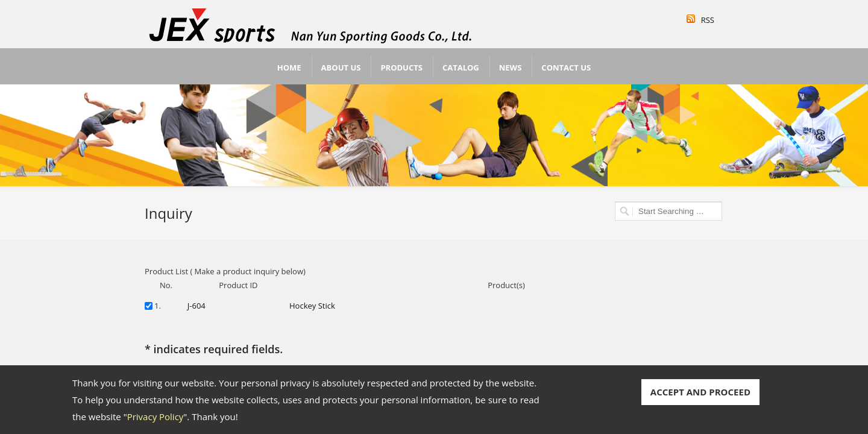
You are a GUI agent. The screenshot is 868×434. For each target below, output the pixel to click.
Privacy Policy (156, 417)
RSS (708, 20)
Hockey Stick (312, 306)
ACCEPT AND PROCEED (700, 392)
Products (401, 68)
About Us (341, 68)
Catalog (461, 68)
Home (289, 68)
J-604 (197, 306)
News (511, 68)
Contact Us (566, 68)
